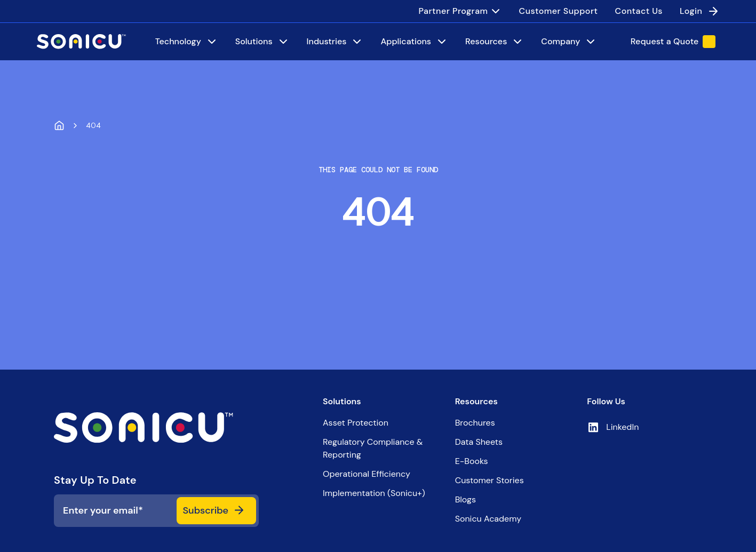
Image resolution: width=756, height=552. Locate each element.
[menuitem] (460, 11)
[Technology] (187, 42)
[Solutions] (262, 42)
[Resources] (495, 42)
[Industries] (335, 42)
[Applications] (414, 42)
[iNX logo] (156, 428)
